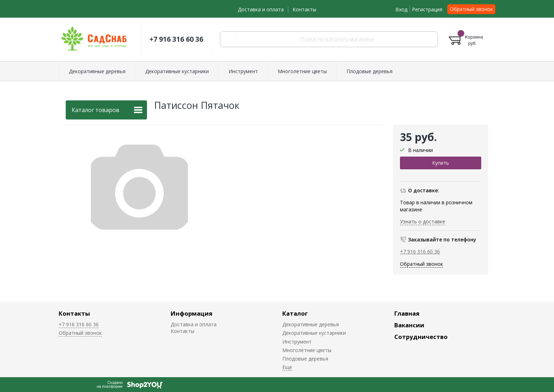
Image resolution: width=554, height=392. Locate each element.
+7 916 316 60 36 (176, 39)
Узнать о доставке (423, 221)
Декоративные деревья (97, 71)
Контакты (304, 9)
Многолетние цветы (302, 71)
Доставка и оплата (261, 9)
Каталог (295, 313)
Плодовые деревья (370, 71)
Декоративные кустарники (177, 71)
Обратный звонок (471, 9)
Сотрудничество (421, 337)
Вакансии (409, 325)
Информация (191, 313)
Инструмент (243, 71)
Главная (407, 313)
